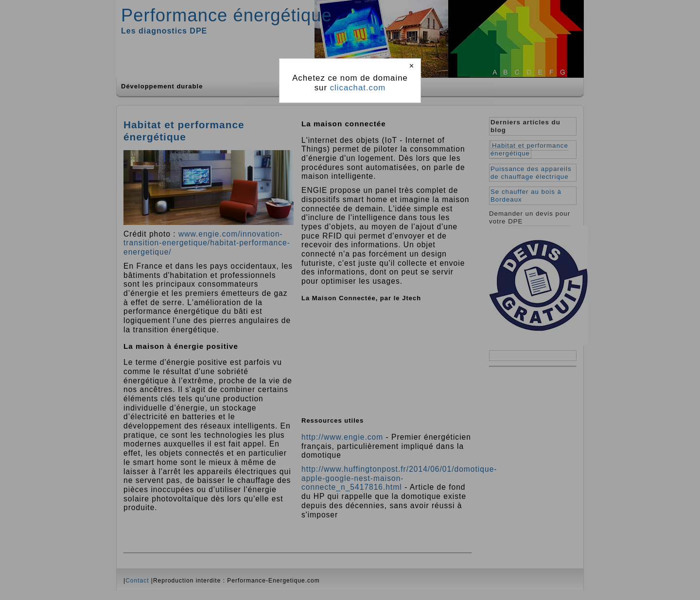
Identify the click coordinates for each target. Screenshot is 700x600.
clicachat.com (358, 88)
